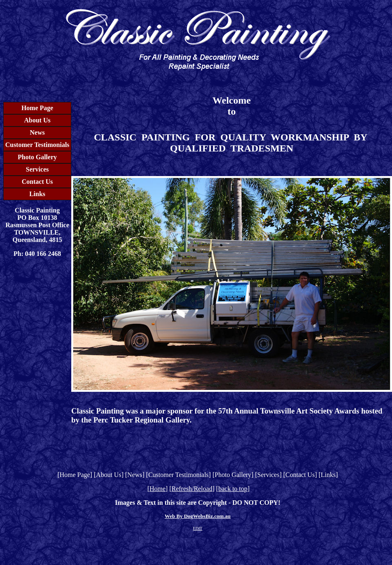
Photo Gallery (37, 157)
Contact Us (37, 182)
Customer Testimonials (37, 145)
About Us (37, 120)
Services (37, 169)
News (37, 132)
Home (157, 489)
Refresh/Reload (192, 489)
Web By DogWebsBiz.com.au (198, 516)
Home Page (37, 108)
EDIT (198, 528)
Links (37, 194)
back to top (233, 489)
